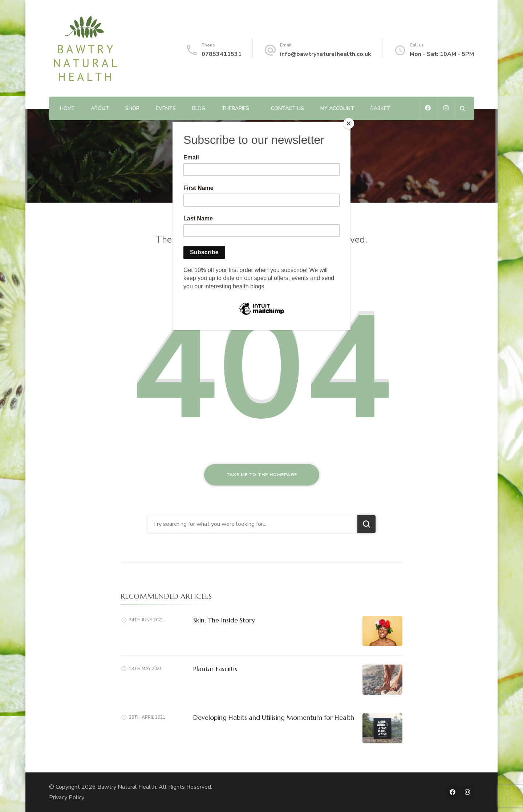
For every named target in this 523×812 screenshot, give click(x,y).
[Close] (349, 123)
